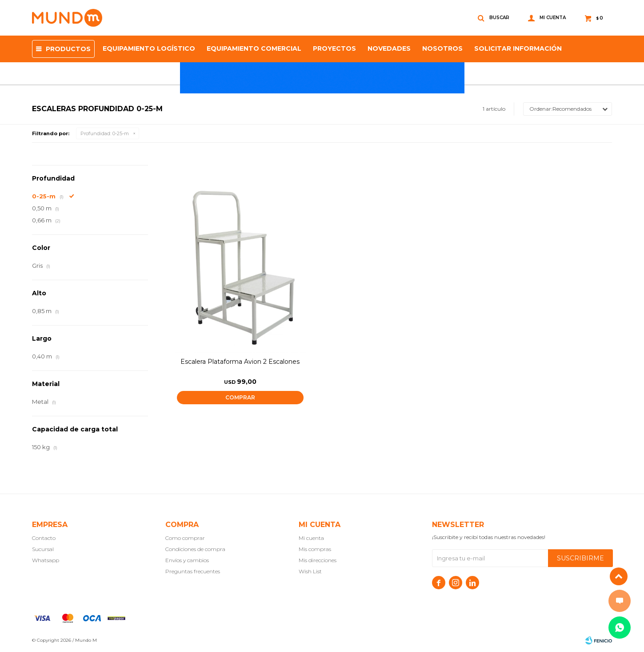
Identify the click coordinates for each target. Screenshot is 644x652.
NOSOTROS (442, 48)
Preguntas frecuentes (193, 571)
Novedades (389, 48)
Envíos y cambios (187, 560)
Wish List (310, 571)
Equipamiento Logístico (149, 48)
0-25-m (105, 133)
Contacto (44, 538)
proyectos (334, 48)
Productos (68, 49)
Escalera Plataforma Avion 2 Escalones (240, 362)
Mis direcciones (318, 560)
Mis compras (315, 549)
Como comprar (185, 538)
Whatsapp (46, 560)
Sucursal (43, 549)
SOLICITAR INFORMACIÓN (518, 48)
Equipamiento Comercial (254, 48)
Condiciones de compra (195, 549)
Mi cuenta (311, 538)
